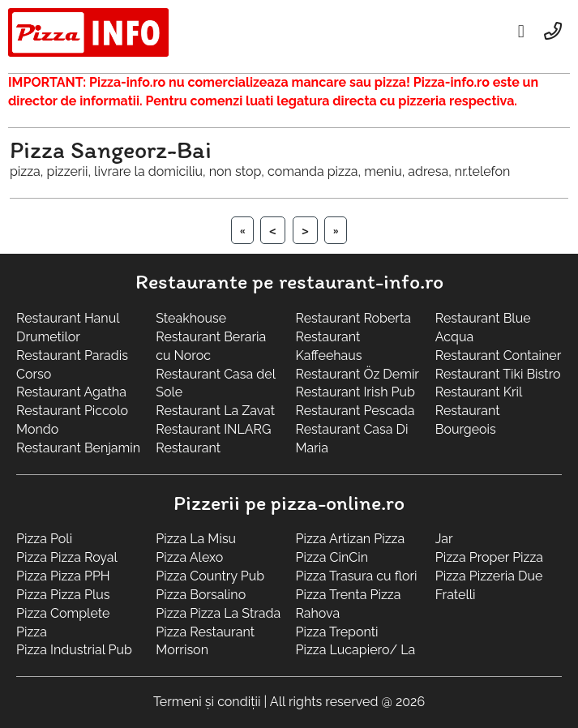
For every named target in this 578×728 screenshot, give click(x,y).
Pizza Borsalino (201, 595)
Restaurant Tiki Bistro (498, 374)
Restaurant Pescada (355, 411)
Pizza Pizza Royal (67, 557)
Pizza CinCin (332, 557)
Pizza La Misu (196, 539)
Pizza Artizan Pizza (351, 539)
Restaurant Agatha (71, 392)
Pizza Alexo (189, 557)
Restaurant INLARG (213, 429)
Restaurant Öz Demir (358, 374)
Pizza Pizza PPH (63, 576)
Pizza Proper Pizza (489, 557)
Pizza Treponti (337, 632)
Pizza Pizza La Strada (218, 613)
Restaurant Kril (479, 392)
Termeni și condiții (207, 702)
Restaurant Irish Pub (355, 392)
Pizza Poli (44, 539)
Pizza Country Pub (210, 576)
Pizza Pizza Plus (63, 595)
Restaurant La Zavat (215, 411)
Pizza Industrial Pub (74, 650)
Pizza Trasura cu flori (357, 576)
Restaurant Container (499, 355)
